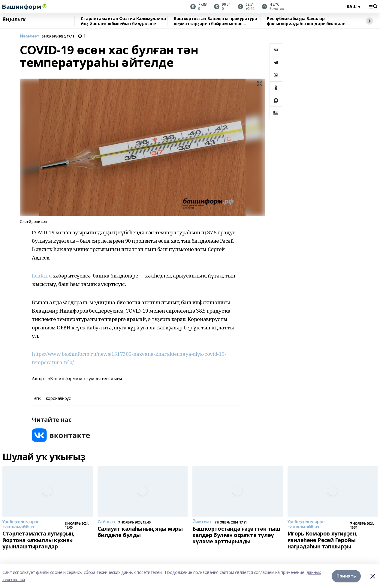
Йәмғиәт (30, 36)
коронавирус (58, 399)
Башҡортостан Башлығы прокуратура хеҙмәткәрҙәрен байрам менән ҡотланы (216, 21)
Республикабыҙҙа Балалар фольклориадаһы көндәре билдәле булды (306, 21)
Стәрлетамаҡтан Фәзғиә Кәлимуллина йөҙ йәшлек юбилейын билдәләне (123, 21)
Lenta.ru (42, 276)
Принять (346, 576)
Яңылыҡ (14, 19)
